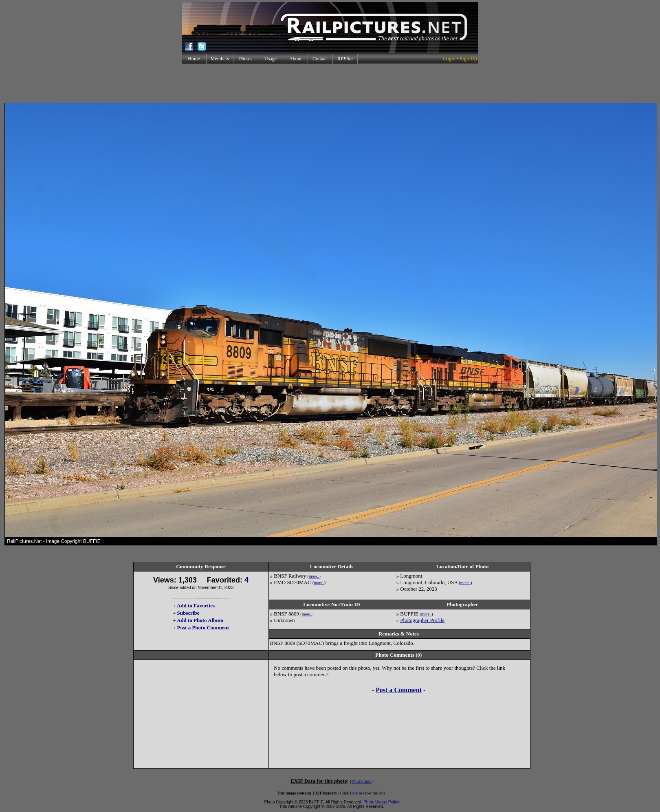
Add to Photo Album (200, 620)
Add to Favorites (196, 606)
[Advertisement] (330, 83)
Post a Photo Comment (203, 628)
